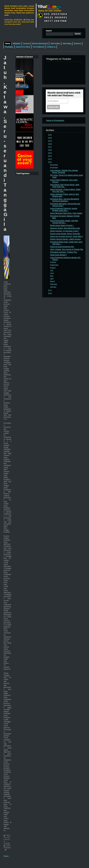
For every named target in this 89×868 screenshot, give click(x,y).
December (54, 165)
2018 (50, 144)
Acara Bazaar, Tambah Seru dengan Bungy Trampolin (64, 171)
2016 (50, 150)
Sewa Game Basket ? (58, 255)
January (53, 287)
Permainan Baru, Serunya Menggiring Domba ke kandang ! (65, 200)
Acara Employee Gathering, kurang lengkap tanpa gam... (64, 209)
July (52, 271)
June (52, 273)
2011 (50, 290)
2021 (50, 135)
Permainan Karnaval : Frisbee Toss (64, 252)
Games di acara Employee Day (62, 247)
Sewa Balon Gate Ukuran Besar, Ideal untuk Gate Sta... (65, 186)
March (53, 282)
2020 (50, 138)
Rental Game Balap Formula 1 (62, 225)
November (54, 168)
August (53, 268)
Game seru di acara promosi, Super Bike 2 (66, 236)
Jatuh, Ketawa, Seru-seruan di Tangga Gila (67, 249)
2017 (50, 147)
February (54, 284)
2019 (50, 141)
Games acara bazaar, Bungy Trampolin (65, 234)
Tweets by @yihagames (55, 120)
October (53, 262)
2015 (50, 153)
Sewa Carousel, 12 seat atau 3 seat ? (65, 231)
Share (6, 856)
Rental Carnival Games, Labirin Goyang (65, 239)
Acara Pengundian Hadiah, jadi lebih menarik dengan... (64, 222)
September (55, 265)
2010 (50, 293)
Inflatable (7, 847)
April (52, 279)
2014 (50, 156)
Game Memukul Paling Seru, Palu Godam (66, 213)
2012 (50, 162)
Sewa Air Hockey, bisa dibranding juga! (65, 228)
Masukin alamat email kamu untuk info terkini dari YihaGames (64, 94)
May (52, 276)
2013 (50, 159)
